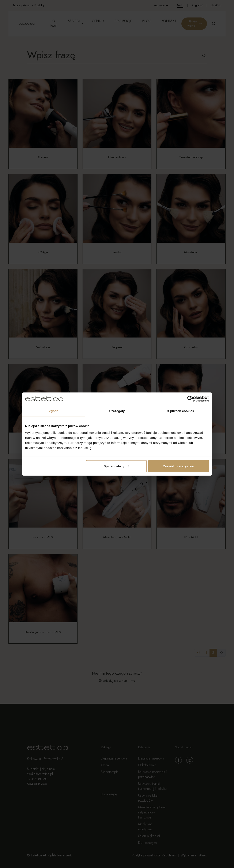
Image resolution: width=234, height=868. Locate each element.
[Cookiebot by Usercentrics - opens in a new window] (190, 399)
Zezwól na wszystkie (179, 466)
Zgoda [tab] (54, 411)
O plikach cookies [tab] (180, 411)
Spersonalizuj (117, 466)
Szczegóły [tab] (117, 411)
